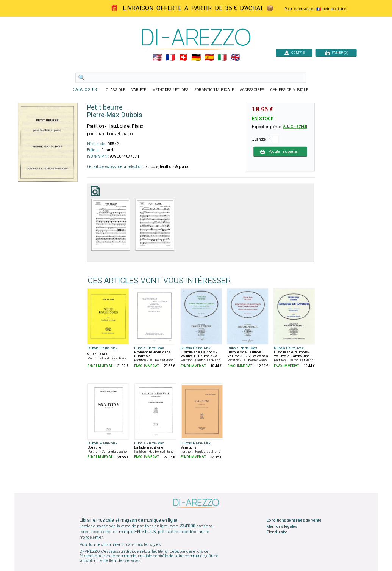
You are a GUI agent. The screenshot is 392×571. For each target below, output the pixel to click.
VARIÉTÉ (138, 90)
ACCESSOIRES (252, 90)
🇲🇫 (170, 58)
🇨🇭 (183, 58)
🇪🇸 (209, 58)
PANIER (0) (336, 53)
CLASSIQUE (116, 90)
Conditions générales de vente (294, 521)
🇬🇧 (235, 58)
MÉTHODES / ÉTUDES (170, 90)
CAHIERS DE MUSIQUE (289, 90)
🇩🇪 (196, 58)
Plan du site (276, 532)
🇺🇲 (157, 58)
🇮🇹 (222, 58)
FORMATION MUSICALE (214, 90)
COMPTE (294, 53)
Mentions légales (281, 526)
